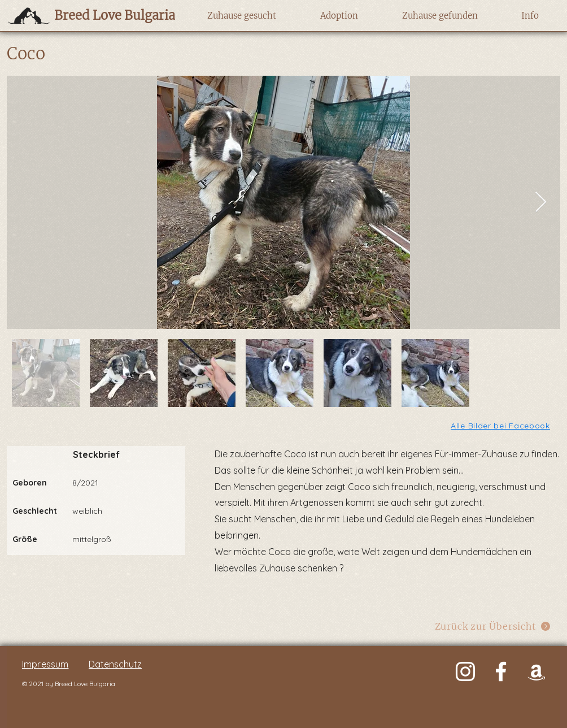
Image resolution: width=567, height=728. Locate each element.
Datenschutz (115, 664)
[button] (241, 16)
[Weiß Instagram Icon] (465, 671)
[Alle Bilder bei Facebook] (501, 425)
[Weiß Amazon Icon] (537, 671)
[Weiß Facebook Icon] (501, 671)
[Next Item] (541, 203)
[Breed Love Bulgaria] (104, 15)
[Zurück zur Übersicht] (493, 626)
